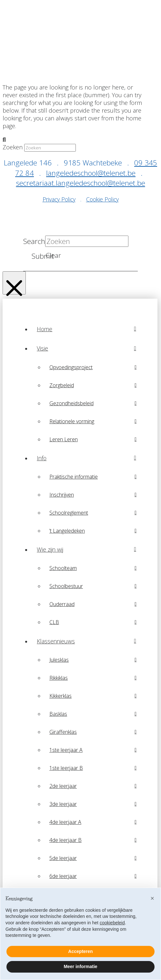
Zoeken (13, 147)
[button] (152, 898)
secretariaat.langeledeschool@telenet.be (81, 183)
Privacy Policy (59, 199)
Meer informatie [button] (80, 966)
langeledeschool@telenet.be (91, 173)
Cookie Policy (102, 199)
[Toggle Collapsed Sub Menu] (86, 348)
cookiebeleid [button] (112, 923)
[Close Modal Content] (14, 283)
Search (34, 241)
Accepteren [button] (80, 951)
